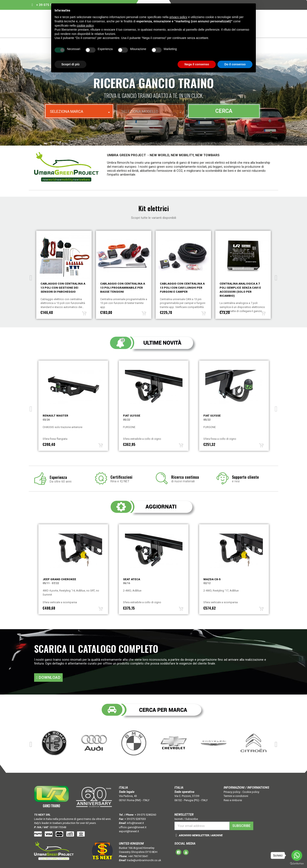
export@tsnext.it (129, 831)
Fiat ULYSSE (132, 416)
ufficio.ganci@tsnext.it (133, 827)
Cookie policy (251, 792)
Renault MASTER (55, 416)
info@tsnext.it (135, 823)
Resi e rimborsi (233, 800)
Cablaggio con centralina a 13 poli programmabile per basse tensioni (182, 288)
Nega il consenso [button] (197, 64)
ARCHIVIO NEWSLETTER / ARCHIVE (201, 835)
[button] (48, 677)
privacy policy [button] (178, 17)
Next (276, 276)
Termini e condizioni (236, 796)
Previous (31, 276)
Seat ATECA (132, 579)
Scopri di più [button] (70, 64)
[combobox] (79, 111)
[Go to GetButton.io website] (297, 864)
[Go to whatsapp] (297, 855)
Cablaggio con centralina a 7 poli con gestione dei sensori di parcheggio (63, 288)
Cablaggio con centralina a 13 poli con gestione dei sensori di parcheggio (123, 288)
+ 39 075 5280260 (145, 815)
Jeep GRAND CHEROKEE (59, 579)
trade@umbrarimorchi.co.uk (144, 860)
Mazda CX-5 (212, 579)
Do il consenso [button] (235, 64)
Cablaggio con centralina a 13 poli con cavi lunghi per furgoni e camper (242, 288)
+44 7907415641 (138, 856)
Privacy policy (232, 792)
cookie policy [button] (85, 26)
